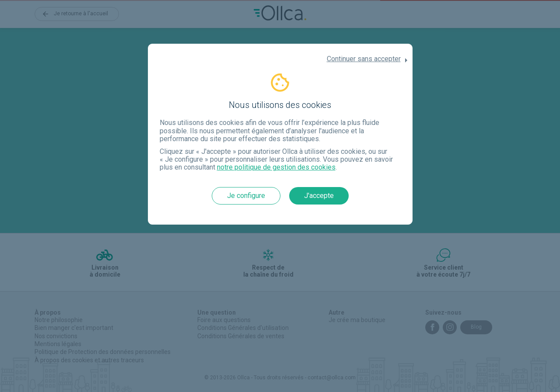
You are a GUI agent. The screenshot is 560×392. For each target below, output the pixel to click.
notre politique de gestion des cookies (276, 167)
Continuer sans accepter (364, 59)
